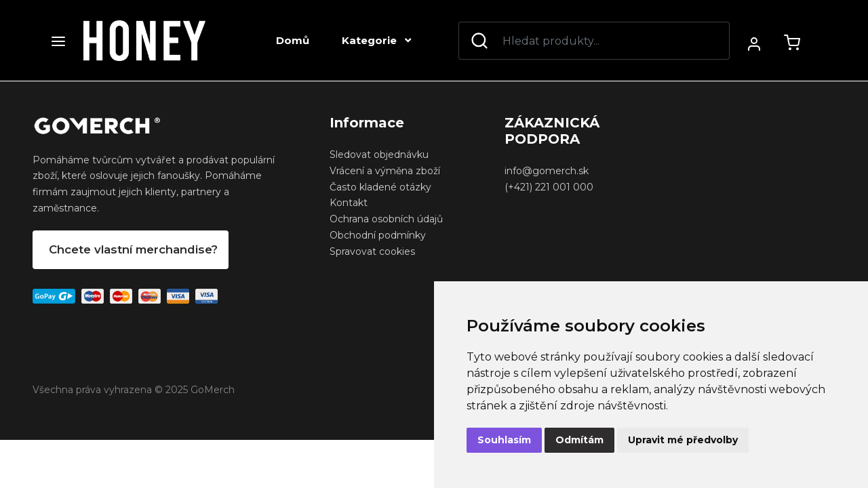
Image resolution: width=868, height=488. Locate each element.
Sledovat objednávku (379, 155)
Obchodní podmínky (378, 235)
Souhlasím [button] (504, 440)
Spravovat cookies (372, 251)
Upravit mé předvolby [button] (683, 440)
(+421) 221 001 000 (549, 187)
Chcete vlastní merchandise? (133, 249)
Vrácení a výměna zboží (385, 171)
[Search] (594, 41)
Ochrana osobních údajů (386, 219)
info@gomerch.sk (547, 171)
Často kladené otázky (380, 187)
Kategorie (376, 40)
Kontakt (349, 203)
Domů (293, 40)
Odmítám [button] (579, 440)
